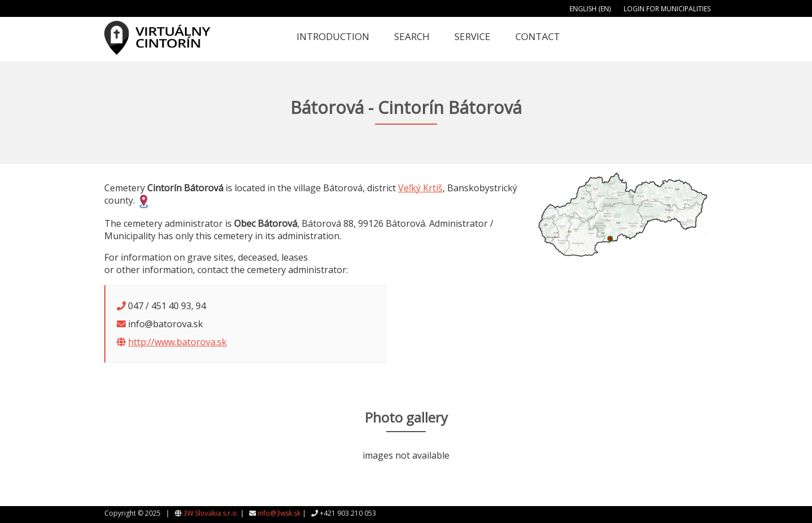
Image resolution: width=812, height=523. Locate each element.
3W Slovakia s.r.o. (211, 513)
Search (412, 36)
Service (473, 36)
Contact (538, 36)
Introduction (333, 36)
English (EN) (590, 9)
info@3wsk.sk (279, 513)
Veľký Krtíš (420, 188)
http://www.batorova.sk (177, 342)
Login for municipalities (667, 9)
